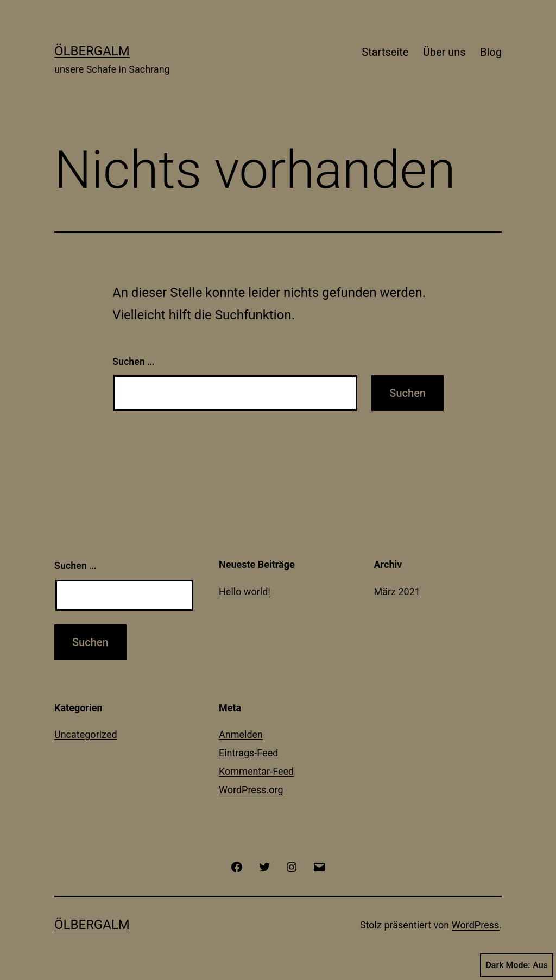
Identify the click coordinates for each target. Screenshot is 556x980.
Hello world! (245, 592)
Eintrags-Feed (248, 753)
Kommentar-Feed (256, 771)
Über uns (444, 52)
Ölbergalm (92, 51)
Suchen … (133, 361)
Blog (491, 52)
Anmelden (241, 734)
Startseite (385, 52)
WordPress (475, 925)
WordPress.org (251, 790)
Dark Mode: (517, 965)
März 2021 (397, 592)
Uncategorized (86, 734)
